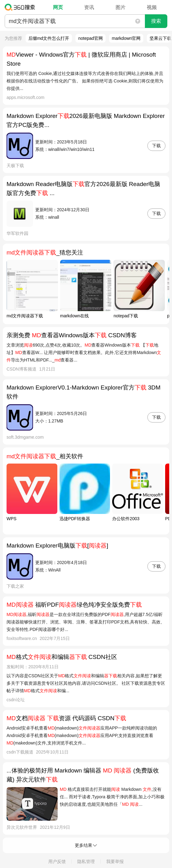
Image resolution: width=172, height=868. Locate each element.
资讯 (89, 7)
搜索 (156, 21)
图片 (121, 7)
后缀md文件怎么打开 (49, 38)
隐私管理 (86, 861)
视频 (152, 7)
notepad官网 (91, 38)
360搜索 (21, 7)
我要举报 (115, 861)
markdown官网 (126, 38)
